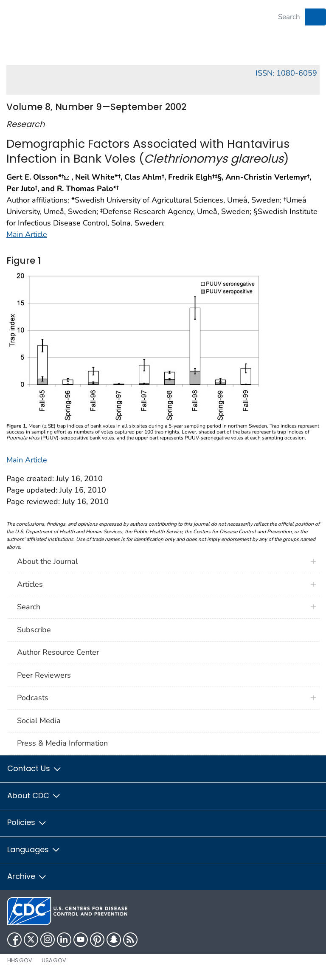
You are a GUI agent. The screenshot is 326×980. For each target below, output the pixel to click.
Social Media (39, 721)
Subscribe (34, 630)
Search (29, 607)
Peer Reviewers (44, 675)
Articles (30, 584)
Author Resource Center (58, 652)
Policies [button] (27, 822)
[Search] (289, 17)
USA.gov (54, 960)
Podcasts (33, 698)
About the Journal (47, 561)
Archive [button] (27, 876)
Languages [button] (34, 849)
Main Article (27, 234)
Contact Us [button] (35, 768)
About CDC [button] (34, 796)
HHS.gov (20, 960)
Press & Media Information (62, 743)
